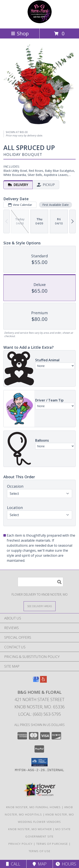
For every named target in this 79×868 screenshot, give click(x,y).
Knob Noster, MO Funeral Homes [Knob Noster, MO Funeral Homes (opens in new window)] (33, 807)
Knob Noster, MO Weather (30, 829)
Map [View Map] (40, 864)
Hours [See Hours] (66, 864)
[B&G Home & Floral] (40, 22)
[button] (39, 762)
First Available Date (56, 204)
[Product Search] (40, 582)
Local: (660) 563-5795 (40, 714)
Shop (20, 33)
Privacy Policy (21, 844)
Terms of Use (40, 851)
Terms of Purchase (52, 844)
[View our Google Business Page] (36, 681)
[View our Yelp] (43, 681)
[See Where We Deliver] (40, 606)
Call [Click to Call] (13, 864)
